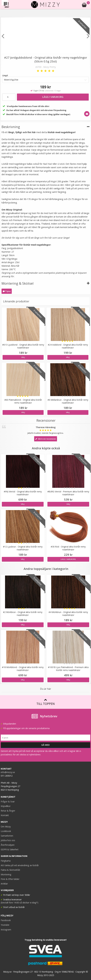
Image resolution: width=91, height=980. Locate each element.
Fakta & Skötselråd (10, 870)
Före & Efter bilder (10, 879)
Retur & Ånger (8, 811)
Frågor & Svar (8, 802)
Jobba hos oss (8, 840)
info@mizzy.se (8, 772)
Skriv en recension (46, 439)
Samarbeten (7, 836)
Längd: (5, 75)
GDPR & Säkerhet (10, 849)
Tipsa (7, 291)
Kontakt (5, 815)
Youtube (5, 925)
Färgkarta (6, 861)
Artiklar (4, 884)
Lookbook (6, 831)
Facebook (6, 920)
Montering (6, 874)
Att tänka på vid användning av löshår (20, 865)
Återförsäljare (8, 845)
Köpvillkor (6, 806)
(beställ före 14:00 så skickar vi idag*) (20, 903)
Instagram (6, 930)
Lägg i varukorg (53, 97)
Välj (23, 357)
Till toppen (45, 702)
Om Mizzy (6, 827)
